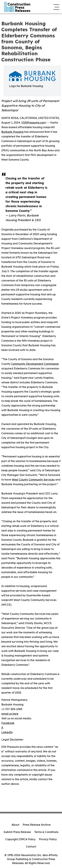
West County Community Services (33, 480)
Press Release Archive (37, 825)
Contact (31, 847)
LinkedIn (7, 732)
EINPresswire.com (34, 123)
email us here (10, 714)
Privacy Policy (48, 839)
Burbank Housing (12, 132)
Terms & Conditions (46, 832)
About (15, 825)
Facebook (8, 723)
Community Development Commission (35, 364)
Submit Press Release (17, 832)
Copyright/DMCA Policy (20, 839)
